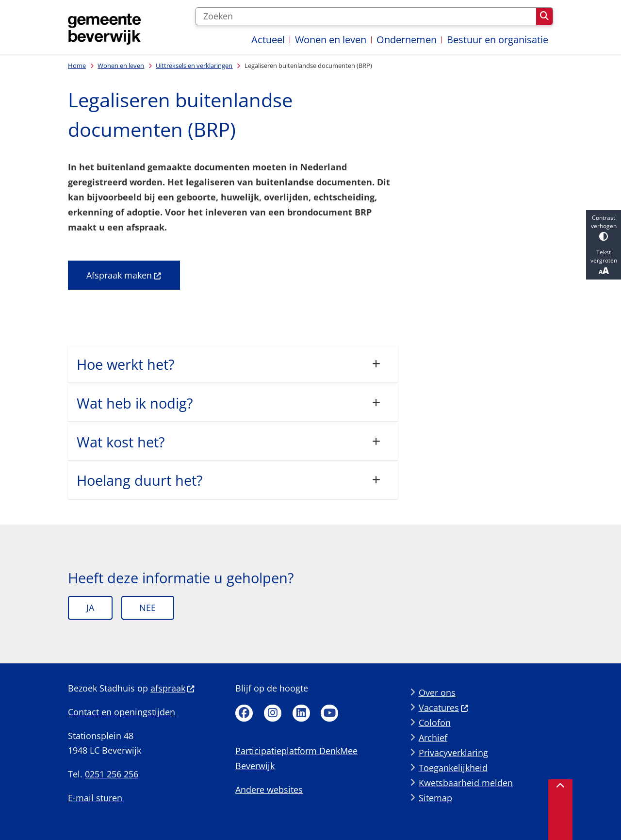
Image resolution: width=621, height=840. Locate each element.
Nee (147, 608)
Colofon (435, 723)
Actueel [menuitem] (268, 40)
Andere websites (269, 790)
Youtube (329, 713)
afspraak (173, 688)
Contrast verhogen (604, 227)
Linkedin (301, 713)
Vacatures (444, 708)
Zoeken (544, 16)
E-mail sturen (95, 798)
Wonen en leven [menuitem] (331, 40)
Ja (90, 608)
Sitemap (435, 798)
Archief (433, 738)
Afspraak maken (124, 275)
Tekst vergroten (604, 262)
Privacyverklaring (453, 753)
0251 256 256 (112, 774)
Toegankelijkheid (453, 768)
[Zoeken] (366, 16)
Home (77, 66)
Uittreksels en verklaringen (194, 66)
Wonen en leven (121, 66)
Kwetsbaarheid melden (466, 783)
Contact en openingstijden (122, 712)
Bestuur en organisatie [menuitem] (498, 40)
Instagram (273, 713)
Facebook (244, 713)
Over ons (437, 692)
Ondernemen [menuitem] (407, 40)
